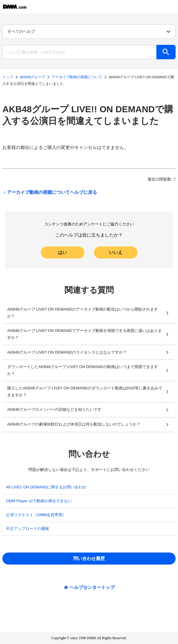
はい (62, 252)
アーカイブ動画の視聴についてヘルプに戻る (50, 192)
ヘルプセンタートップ (92, 588)
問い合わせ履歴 (89, 559)
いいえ (116, 252)
